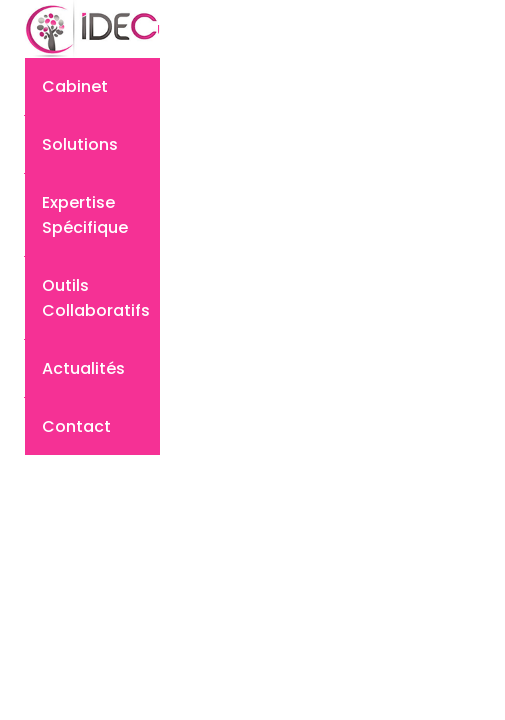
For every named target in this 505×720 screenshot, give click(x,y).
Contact (76, 426)
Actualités (83, 368)
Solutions (80, 144)
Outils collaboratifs (96, 298)
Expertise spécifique (85, 215)
